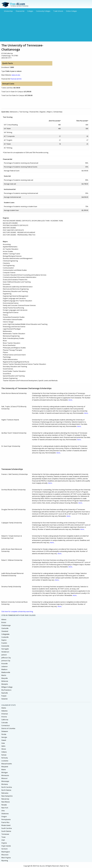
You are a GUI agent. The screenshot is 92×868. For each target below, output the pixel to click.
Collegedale (5, 634)
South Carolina (7, 828)
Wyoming (5, 861)
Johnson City (6, 661)
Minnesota (5, 775)
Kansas (4, 755)
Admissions (14, 112)
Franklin (4, 643)
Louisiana (5, 761)
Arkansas (5, 714)
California (5, 720)
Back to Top (64, 866)
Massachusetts (7, 764)
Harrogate (5, 649)
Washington (6, 852)
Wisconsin (5, 855)
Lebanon (4, 666)
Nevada (4, 805)
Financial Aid (20, 11)
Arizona (4, 717)
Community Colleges (43, 11)
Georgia (4, 737)
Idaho (3, 746)
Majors (50, 112)
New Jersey (5, 799)
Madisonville (6, 672)
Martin (4, 675)
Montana (5, 784)
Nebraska (5, 793)
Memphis (5, 684)
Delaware (5, 731)
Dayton (4, 640)
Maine (4, 770)
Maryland (5, 767)
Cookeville (5, 637)
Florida (4, 734)
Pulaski (4, 696)
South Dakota (6, 831)
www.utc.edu (16, 75)
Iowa (3, 743)
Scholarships (8, 11)
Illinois (4, 749)
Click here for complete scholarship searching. (17, 612)
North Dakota (6, 790)
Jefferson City (6, 658)
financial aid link (16, 79)
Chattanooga (6, 625)
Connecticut (5, 725)
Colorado (5, 723)
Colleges (30, 11)
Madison (4, 669)
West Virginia (6, 858)
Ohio (3, 811)
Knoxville (4, 664)
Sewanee (4, 699)
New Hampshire (7, 796)
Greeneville (5, 646)
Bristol (4, 622)
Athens (4, 620)
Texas (3, 837)
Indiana (4, 752)
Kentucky (5, 758)
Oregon (4, 817)
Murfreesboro (6, 690)
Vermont (4, 849)
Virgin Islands (6, 846)
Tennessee (5, 834)
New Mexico (6, 802)
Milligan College (7, 687)
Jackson (4, 655)
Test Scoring (24, 112)
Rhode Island (6, 825)
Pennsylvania (6, 819)
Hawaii (4, 740)
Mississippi (5, 781)
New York (5, 808)
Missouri (4, 778)
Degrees (43, 112)
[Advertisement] (46, 27)
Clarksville (5, 628)
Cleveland (5, 631)
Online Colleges (71, 11)
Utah (3, 840)
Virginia (4, 843)
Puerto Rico (5, 822)
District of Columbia (8, 728)
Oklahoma (5, 814)
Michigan (5, 772)
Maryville (5, 678)
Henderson (5, 652)
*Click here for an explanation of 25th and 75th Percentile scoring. (26, 153)
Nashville (5, 693)
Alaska (4, 708)
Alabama (4, 711)
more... (71, 400)
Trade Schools (58, 11)
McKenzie (5, 681)
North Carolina (7, 787)
